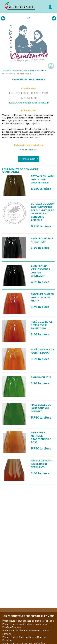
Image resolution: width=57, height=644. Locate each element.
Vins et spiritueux (28, 150)
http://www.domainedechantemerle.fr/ (29, 103)
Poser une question (28, 159)
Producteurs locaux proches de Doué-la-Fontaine (28, 621)
